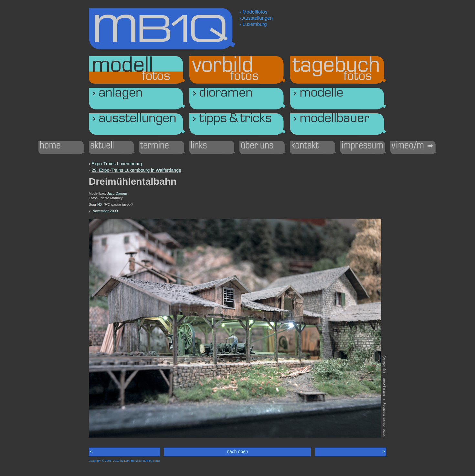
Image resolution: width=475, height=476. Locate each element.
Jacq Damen (117, 193)
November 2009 (105, 211)
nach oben (237, 451)
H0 (100, 204)
